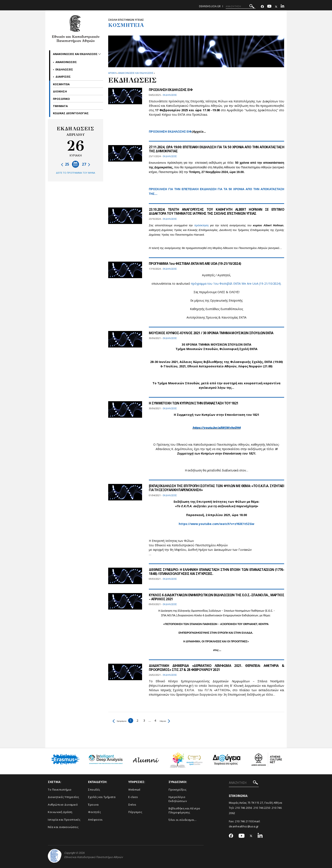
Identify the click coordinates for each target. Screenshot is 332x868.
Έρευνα (93, 805)
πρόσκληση (201, 225)
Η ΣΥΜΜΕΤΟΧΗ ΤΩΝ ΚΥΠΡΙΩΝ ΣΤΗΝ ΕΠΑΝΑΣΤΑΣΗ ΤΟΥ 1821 (196, 403)
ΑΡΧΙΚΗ (112, 73)
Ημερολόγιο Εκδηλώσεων (178, 799)
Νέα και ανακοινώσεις (63, 827)
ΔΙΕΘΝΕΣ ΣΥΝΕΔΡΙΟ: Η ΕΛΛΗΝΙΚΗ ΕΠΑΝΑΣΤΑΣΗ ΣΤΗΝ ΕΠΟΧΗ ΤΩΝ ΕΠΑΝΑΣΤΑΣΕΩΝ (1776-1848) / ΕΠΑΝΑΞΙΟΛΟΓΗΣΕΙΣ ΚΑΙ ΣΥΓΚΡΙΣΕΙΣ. (216, 572)
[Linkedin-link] (282, 7)
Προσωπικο (61, 99)
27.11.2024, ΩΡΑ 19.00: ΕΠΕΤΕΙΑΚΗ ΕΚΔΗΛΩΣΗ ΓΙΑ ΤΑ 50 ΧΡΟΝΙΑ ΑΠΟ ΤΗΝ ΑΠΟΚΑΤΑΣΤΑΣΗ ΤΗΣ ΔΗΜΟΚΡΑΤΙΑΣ (216, 149)
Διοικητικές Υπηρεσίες (64, 797)
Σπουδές (94, 790)
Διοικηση (60, 91)
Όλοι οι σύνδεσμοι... (183, 820)
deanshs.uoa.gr (210, 6)
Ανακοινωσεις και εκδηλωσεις (136, 73)
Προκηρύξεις (178, 790)
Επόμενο (177, 720)
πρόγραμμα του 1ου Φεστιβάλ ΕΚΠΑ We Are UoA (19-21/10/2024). (236, 284)
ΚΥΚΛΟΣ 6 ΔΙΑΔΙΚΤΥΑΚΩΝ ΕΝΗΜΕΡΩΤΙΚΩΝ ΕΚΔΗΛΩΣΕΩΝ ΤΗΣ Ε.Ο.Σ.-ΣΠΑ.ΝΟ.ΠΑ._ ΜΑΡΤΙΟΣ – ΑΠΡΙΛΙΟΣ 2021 (216, 597)
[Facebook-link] (262, 7)
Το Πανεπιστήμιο (60, 790)
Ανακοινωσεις (66, 62)
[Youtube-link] (269, 7)
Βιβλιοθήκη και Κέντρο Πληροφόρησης (184, 810)
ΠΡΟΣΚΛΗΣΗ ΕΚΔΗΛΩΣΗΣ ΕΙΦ (172, 90)
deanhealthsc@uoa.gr (244, 826)
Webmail (134, 790)
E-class (133, 797)
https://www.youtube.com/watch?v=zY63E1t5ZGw (216, 524)
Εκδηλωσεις (64, 69)
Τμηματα (60, 106)
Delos (132, 805)
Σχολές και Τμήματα (102, 797)
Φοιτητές (94, 812)
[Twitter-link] (276, 7)
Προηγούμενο (124, 720)
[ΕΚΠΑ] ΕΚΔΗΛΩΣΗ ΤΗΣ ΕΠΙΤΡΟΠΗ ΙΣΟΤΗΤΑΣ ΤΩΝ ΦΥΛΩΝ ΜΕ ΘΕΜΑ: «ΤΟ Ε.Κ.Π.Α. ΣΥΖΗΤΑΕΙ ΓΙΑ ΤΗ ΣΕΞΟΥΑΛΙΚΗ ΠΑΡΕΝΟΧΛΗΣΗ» (216, 488)
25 (65, 164)
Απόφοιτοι (95, 820)
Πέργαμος (135, 812)
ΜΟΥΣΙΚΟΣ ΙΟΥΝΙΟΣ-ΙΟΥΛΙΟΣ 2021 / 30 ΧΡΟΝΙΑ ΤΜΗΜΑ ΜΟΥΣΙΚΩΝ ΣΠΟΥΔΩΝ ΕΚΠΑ (214, 333)
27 (86, 164)
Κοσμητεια (61, 84)
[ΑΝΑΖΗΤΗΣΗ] (241, 6)
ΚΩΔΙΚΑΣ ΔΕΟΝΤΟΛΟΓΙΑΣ (71, 113)
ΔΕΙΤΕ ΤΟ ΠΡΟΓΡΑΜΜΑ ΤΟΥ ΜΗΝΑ (75, 173)
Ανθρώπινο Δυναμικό (63, 805)
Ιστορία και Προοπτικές (64, 820)
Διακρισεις (63, 77)
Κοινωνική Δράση (60, 812)
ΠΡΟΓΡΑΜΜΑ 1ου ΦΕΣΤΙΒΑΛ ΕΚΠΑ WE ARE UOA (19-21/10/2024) (197, 264)
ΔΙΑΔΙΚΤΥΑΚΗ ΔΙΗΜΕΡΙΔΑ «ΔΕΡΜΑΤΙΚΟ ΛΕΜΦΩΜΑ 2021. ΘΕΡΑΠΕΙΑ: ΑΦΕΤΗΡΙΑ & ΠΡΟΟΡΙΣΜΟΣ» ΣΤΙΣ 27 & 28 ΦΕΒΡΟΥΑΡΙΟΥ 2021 (216, 668)
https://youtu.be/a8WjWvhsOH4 (217, 428)
